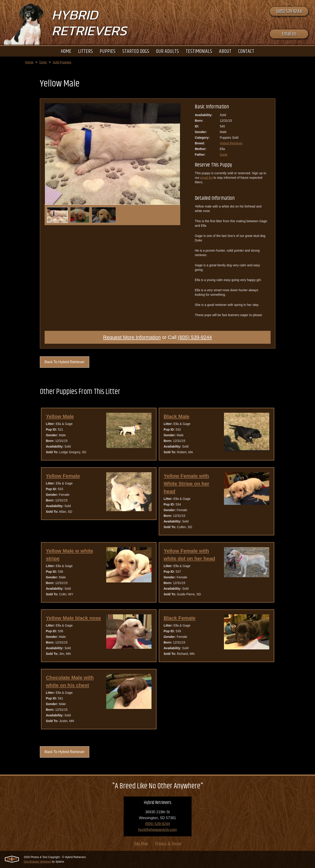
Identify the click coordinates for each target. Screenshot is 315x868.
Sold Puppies (62, 62)
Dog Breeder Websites (37, 862)
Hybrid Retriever (231, 143)
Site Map (141, 843)
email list (206, 178)
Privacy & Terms (168, 843)
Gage (224, 155)
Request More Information (132, 337)
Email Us (289, 34)
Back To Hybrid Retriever (65, 362)
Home (29, 62)
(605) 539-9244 (289, 12)
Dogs (43, 62)
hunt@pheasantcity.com (157, 830)
